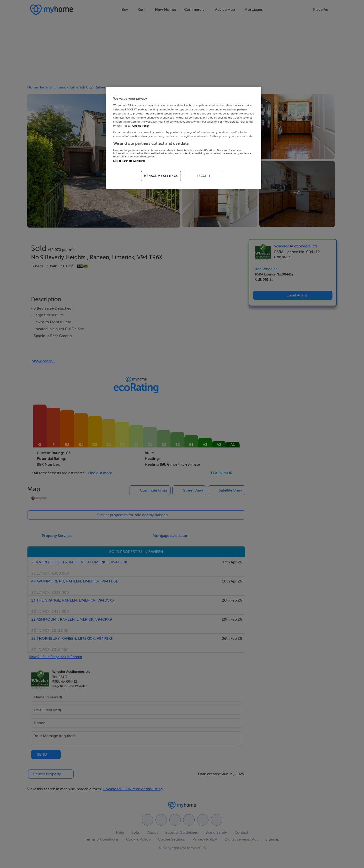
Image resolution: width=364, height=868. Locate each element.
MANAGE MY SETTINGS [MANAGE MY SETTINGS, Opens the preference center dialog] (161, 176)
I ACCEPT (204, 176)
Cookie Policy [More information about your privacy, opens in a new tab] (141, 126)
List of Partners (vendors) (129, 161)
